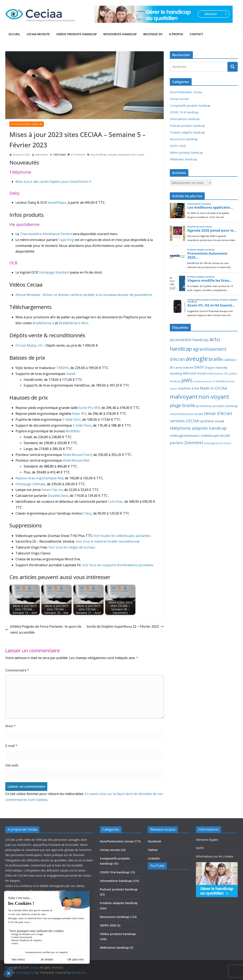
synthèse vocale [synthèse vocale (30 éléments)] (212, 421)
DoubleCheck (58, 496)
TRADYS (62, 368)
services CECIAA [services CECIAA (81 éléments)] (184, 421)
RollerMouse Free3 (77, 455)
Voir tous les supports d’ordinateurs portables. (118, 565)
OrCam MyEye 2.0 (29, 345)
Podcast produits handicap (187, 126)
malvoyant (124, 155)
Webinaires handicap (183, 159)
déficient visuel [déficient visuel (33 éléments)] (194, 373)
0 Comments (76, 155)
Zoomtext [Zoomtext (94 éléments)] (194, 442)
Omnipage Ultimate (30, 484)
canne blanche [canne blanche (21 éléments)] (184, 367)
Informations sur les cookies (215, 856)
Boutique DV (153, 34)
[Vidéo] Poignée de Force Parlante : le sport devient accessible (43, 629)
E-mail (11, 746)
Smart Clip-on (52, 490)
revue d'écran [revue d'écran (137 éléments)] (218, 413)
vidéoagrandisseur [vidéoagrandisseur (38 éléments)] (185, 435)
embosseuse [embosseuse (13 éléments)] (215, 373)
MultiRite (73, 431)
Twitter (153, 850)
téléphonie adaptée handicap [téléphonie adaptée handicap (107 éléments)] (198, 428)
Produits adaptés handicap (27, 124)
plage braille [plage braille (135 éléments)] (183, 405)
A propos (176, 34)
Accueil (14, 34)
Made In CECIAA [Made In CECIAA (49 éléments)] (213, 388)
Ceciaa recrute (38, 34)
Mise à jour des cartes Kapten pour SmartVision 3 (53, 182)
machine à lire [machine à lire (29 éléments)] (189, 388)
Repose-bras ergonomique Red (39, 478)
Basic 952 (79, 414)
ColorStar (115, 501)
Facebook (154, 841)
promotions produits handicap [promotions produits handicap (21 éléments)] (217, 406)
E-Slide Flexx (82, 425)
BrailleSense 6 (43, 323)
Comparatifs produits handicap (190, 106)
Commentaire (17, 670)
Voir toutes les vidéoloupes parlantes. (122, 536)
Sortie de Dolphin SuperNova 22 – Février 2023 (125, 626)
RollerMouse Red (76, 460)
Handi (71, 374)
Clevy (88, 513)
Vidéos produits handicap (77, 34)
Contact (196, 34)
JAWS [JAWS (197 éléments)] (187, 381)
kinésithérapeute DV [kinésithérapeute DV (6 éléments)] (204, 381)
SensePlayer (57, 203)
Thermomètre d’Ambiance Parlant (46, 234)
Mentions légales (207, 840)
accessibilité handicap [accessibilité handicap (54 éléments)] (189, 340)
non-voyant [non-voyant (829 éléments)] (214, 396)
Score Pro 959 (89, 408)
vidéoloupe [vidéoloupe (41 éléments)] (210, 435)
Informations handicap (185, 119)
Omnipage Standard (54, 272)
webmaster (42, 155)
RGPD (200, 848)
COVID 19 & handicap (184, 112)
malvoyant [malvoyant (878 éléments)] (184, 396)
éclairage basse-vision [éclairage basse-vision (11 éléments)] (218, 443)
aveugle (112, 155)
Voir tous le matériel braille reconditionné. (108, 541)
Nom (10, 726)
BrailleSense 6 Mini (73, 323)
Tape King (66, 240)
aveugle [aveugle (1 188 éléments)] (197, 359)
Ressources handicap (120, 34)
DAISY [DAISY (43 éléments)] (199, 367)
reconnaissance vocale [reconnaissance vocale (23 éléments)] (186, 414)
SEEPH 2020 (178, 146)
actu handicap (98, 155)
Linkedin (154, 858)
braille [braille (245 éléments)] (215, 359)
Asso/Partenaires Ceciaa (186, 92)
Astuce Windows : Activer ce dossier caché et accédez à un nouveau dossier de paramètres (84, 295)
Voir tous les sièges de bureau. (72, 547)
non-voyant (138, 155)
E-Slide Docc (72, 419)
